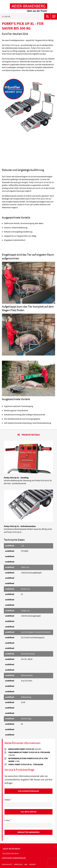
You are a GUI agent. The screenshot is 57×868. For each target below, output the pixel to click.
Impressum (18, 865)
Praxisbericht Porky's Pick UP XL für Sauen (29, 754)
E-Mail (8, 821)
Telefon (8, 800)
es (9, 17)
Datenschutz (7, 865)
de (3, 17)
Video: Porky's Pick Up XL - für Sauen (26, 765)
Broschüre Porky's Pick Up (25, 749)
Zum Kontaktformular (28, 791)
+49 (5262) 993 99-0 (10, 854)
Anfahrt (32, 865)
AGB (26, 865)
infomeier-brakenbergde (14, 858)
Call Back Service (29, 812)
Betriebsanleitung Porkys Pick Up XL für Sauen (28, 760)
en (6, 17)
